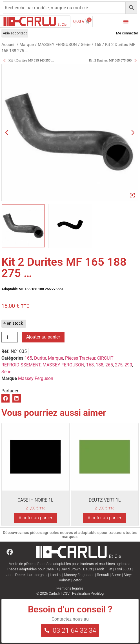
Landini (56, 575)
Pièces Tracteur (80, 358)
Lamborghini (37, 575)
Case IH (52, 569)
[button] (5, 398)
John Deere (16, 575)
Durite (40, 358)
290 (128, 365)
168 (90, 365)
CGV (66, 593)
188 (100, 365)
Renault (103, 575)
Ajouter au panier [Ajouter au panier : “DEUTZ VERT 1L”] (105, 518)
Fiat (109, 569)
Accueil (8, 45)
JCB (128, 569)
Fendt (99, 569)
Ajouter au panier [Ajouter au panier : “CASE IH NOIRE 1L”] (35, 518)
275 (119, 365)
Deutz (88, 569)
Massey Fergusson (79, 575)
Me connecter (127, 33)
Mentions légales (70, 588)
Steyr (128, 575)
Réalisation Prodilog (88, 593)
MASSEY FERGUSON (57, 45)
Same (116, 575)
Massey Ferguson (36, 378)
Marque (27, 45)
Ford (118, 569)
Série (86, 45)
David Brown (71, 569)
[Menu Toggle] (126, 21)
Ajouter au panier (43, 337)
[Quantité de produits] (10, 337)
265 (109, 365)
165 (98, 45)
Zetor (77, 580)
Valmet (65, 580)
